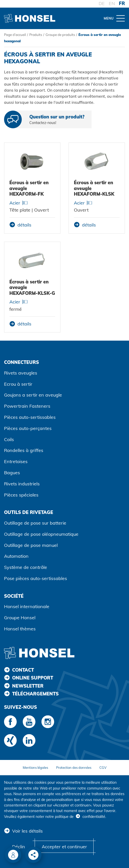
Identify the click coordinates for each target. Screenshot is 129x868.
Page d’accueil (15, 35)
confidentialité (94, 817)
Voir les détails (27, 831)
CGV (103, 768)
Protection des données (74, 768)
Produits (36, 35)
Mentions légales (35, 768)
